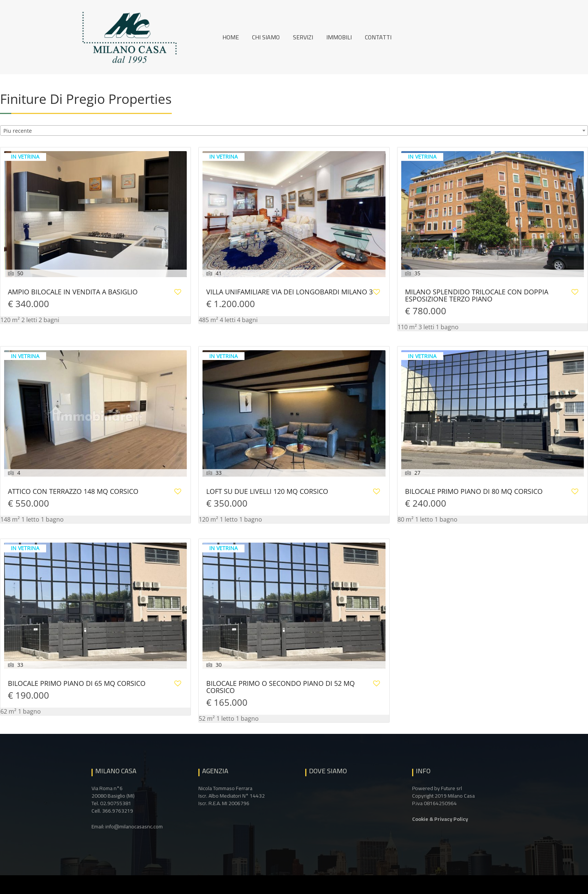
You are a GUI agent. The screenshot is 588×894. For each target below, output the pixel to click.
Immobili (339, 37)
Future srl (451, 788)
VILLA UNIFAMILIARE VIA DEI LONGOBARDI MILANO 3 (289, 292)
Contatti (378, 37)
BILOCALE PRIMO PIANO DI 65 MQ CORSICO (77, 684)
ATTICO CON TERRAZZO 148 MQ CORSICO (73, 492)
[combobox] (294, 130)
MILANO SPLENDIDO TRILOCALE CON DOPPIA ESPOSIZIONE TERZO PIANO (477, 296)
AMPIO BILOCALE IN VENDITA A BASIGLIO (73, 292)
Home (231, 37)
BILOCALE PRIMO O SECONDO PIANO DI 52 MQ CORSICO (280, 687)
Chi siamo (266, 37)
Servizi (303, 37)
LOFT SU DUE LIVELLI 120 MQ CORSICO (267, 492)
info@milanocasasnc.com (134, 826)
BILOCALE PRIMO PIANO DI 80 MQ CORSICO (474, 492)
